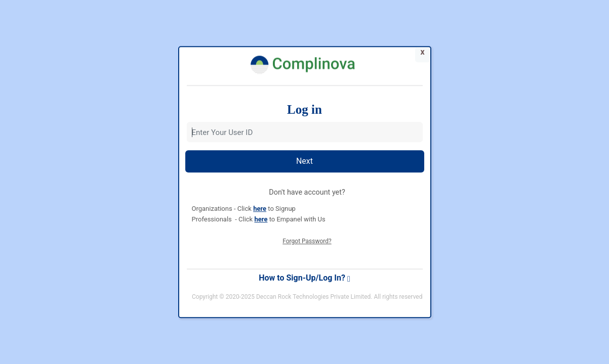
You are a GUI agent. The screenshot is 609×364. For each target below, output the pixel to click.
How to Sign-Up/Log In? (304, 278)
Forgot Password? (307, 241)
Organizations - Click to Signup (244, 209)
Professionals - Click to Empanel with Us (259, 219)
